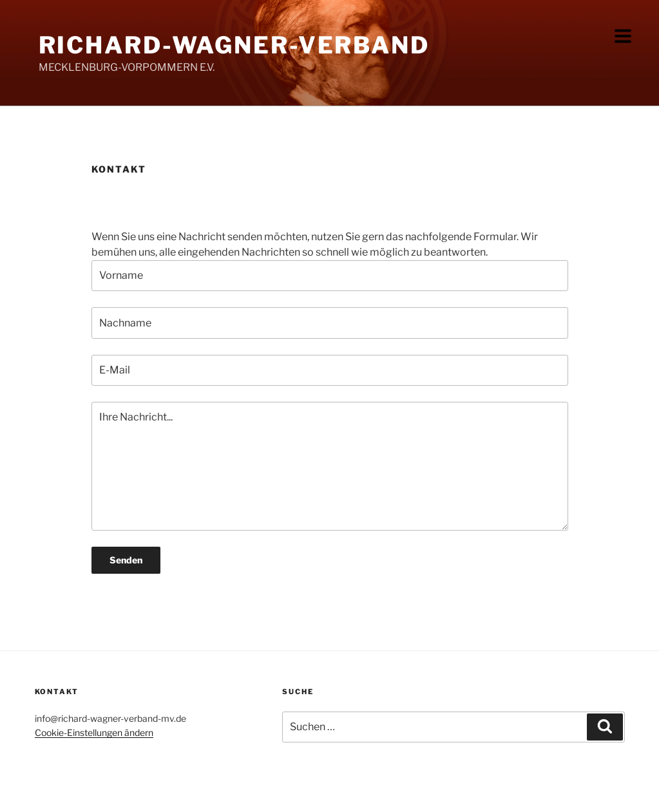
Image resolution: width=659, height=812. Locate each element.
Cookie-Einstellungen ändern (94, 732)
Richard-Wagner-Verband (234, 45)
